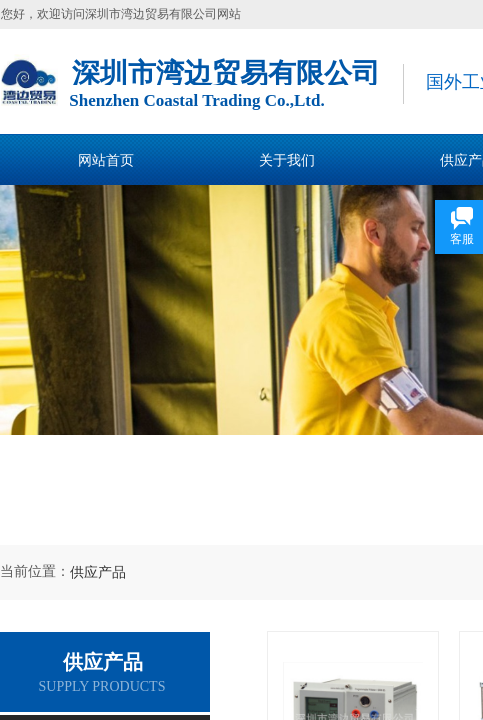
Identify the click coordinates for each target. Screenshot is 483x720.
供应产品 (98, 572)
